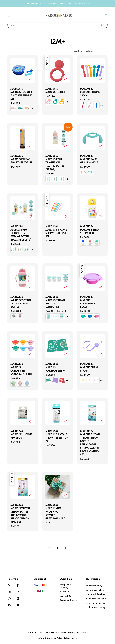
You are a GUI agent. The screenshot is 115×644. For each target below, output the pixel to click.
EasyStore (82, 632)
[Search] (103, 25)
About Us (64, 592)
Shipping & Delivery (66, 586)
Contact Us (65, 596)
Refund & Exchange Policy (50, 638)
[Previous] (49, 548)
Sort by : (78, 51)
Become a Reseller (69, 600)
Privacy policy (71, 638)
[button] (9, 15)
